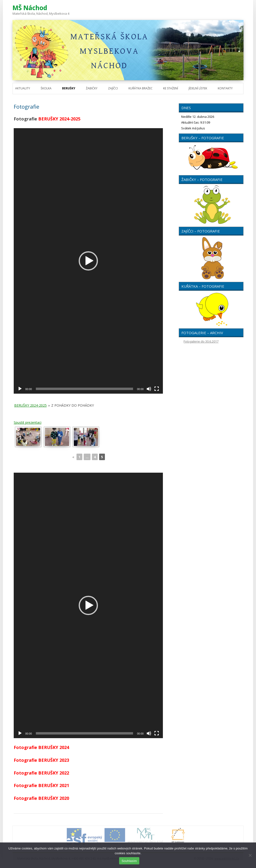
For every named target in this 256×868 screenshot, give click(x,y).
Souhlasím (129, 861)
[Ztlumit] (149, 389)
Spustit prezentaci (28, 422)
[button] (88, 261)
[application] (88, 261)
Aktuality (23, 88)
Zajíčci (113, 88)
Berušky (69, 88)
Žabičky (92, 88)
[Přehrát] (20, 389)
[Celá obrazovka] (157, 389)
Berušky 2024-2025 (30, 405)
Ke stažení (171, 88)
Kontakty (225, 88)
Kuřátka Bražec (141, 88)
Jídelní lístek (198, 88)
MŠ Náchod (30, 8)
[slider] (85, 389)
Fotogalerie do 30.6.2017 (201, 341)
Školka (46, 88)
